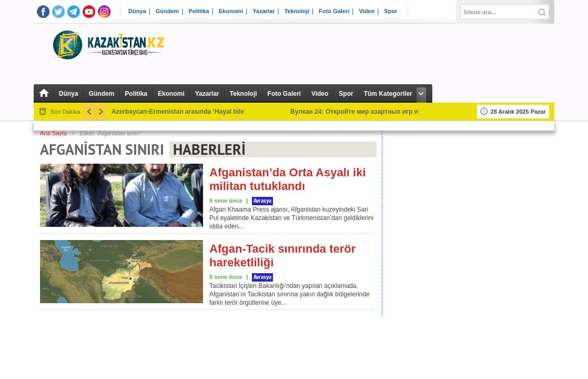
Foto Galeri (334, 11)
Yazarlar (263, 11)
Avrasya (262, 201)
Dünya (137, 11)
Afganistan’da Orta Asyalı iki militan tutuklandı (288, 179)
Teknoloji (297, 11)
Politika (199, 11)
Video (367, 11)
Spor (391, 11)
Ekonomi (231, 11)
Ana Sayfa (53, 133)
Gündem (168, 11)
